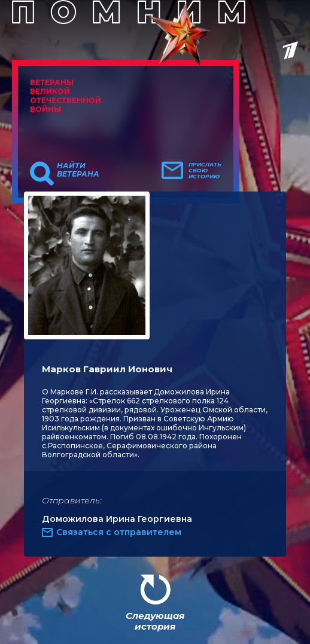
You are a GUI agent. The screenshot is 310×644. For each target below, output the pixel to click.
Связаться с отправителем (119, 532)
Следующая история (155, 621)
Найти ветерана (78, 170)
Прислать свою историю (205, 171)
